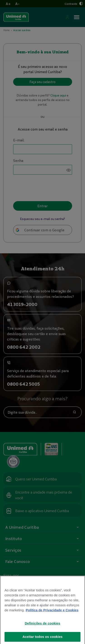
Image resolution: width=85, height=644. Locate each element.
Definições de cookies (42, 627)
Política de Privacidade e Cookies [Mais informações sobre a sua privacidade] (52, 614)
